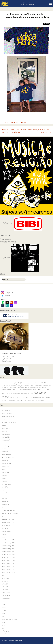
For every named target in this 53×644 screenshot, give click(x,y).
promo (4, 534)
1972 (3, 419)
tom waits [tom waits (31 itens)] (32, 400)
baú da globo (6, 437)
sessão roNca (6, 599)
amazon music (6, 428)
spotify (4, 610)
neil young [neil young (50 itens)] (12, 390)
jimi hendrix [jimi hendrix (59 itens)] (19, 387)
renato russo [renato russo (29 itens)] (20, 397)
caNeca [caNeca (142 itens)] (43, 383)
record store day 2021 (8, 563)
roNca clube (5, 578)
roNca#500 (5, 584)
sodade (4, 607)
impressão (5, 493)
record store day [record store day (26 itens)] (13, 397)
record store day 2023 (8, 569)
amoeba (4, 431)
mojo (3, 516)
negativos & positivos (8, 519)
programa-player (7, 531)
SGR (3, 602)
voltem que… (5, 631)
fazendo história (7, 463)
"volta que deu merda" (8, 416)
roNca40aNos (6, 593)
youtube (4, 634)
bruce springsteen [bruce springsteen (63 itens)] (35, 383)
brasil (3, 443)
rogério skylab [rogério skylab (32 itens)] (41, 397)
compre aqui (5, 257)
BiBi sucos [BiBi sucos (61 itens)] (5, 383)
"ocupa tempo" (6, 411)
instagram (5, 496)
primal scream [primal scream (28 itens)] (24, 393)
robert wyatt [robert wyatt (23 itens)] (26, 398)
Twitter (5, 296)
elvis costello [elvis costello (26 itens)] (35, 385)
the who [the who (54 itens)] (27, 400)
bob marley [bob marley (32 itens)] (26, 383)
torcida (24, 122)
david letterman (6, 455)
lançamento (5, 505)
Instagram (7, 292)
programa (5, 528)
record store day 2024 (8, 572)
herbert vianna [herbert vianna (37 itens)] (6, 387)
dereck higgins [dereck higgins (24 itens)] (24, 385)
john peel (4, 499)
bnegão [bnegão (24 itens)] (14, 383)
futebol (4, 478)
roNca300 (5, 590)
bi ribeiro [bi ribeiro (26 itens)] (10, 383)
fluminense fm (6, 472)
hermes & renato (7, 484)
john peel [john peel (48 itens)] (25, 387)
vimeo (4, 625)
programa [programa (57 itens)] (30, 393)
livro (3, 508)
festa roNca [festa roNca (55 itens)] (42, 385)
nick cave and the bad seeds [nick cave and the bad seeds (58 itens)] (28, 390)
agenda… (46, 132)
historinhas (5, 487)
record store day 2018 (8, 555)
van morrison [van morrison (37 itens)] (38, 400)
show (3, 605)
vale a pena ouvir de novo (9, 619)
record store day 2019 (8, 558)
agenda (4, 425)
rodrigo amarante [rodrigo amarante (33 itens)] (33, 397)
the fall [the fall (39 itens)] (7, 400)
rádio (3, 537)
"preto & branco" (7, 414)
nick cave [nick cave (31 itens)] (17, 390)
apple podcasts (6, 434)
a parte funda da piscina (9, 422)
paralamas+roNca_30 (8, 522)
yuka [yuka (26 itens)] (43, 400)
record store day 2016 (8, 549)
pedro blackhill (6, 525)
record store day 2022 (8, 566)
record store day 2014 (8, 543)
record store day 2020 (8, 560)
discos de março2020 (8, 458)
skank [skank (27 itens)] (46, 397)
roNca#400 (5, 581)
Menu (50, 3)
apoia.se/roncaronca (27, 4)
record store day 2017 (8, 552)
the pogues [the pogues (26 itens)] (11, 400)
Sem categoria (6, 596)
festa (3, 469)
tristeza (4, 616)
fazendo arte (5, 461)
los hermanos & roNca (8, 510)
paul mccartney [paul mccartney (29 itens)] (12, 393)
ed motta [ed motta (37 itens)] (30, 385)
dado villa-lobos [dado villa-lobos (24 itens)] (9, 385)
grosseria (4, 481)
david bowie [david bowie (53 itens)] (17, 385)
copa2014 (5, 452)
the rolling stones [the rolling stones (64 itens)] (19, 400)
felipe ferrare (5, 466)
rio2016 (4, 575)
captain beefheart (7, 446)
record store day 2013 (8, 540)
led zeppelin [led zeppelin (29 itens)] (31, 387)
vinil (3, 628)
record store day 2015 (8, 546)
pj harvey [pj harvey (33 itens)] (18, 393)
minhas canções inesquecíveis (10, 513)
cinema (4, 449)
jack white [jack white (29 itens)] (12, 387)
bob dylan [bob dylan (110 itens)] (20, 383)
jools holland (6, 502)
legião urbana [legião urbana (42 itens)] (38, 387)
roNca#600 (5, 587)
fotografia (5, 475)
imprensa (5, 490)
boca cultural (6, 440)
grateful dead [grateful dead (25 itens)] (48, 385)
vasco (4, 622)
